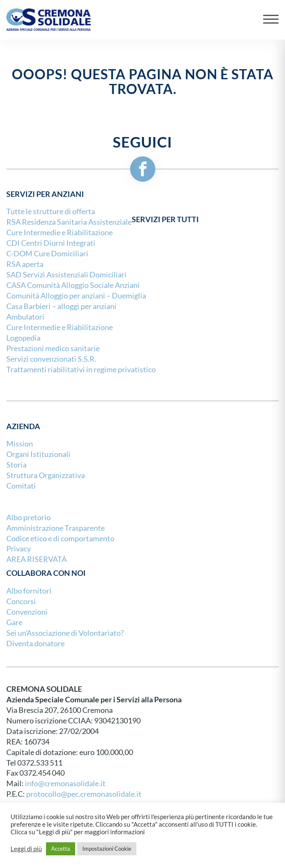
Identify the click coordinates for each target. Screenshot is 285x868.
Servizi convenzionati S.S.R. (51, 359)
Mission (20, 444)
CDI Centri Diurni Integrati (51, 243)
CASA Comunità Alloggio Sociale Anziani (73, 285)
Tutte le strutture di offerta (51, 211)
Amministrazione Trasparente (56, 528)
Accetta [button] (61, 849)
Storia (16, 465)
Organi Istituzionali (38, 454)
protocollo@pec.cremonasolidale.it (84, 794)
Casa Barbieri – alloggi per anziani (61, 306)
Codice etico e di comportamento (60, 539)
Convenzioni (27, 612)
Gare (14, 622)
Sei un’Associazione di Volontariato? (65, 633)
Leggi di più (26, 849)
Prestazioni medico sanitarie (53, 348)
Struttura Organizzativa (46, 475)
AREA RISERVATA (37, 559)
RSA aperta (25, 264)
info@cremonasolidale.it (65, 783)
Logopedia (23, 338)
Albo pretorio (28, 517)
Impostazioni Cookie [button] (107, 849)
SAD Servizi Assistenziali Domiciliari (66, 275)
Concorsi (21, 601)
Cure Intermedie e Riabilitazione (60, 232)
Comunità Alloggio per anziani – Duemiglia (76, 296)
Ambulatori (25, 317)
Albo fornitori (29, 591)
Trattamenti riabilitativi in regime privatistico (81, 370)
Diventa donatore (35, 644)
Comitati (21, 486)
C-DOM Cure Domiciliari (47, 254)
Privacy (19, 549)
